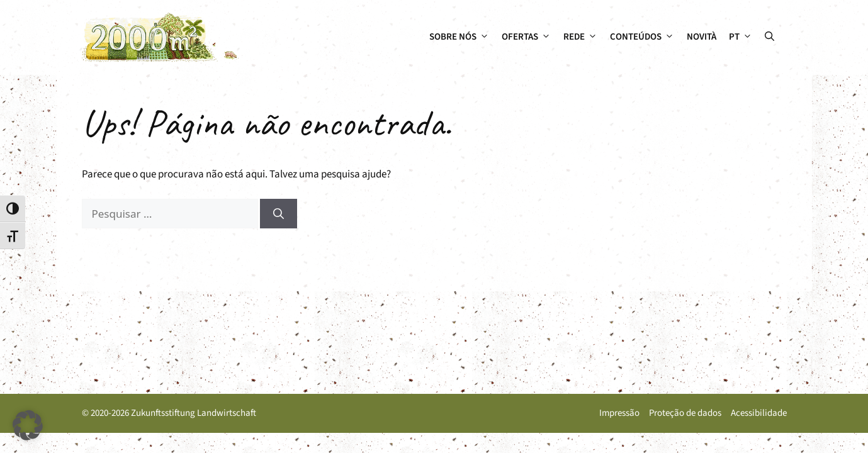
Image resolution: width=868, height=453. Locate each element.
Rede (583, 37)
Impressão (619, 413)
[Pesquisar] (279, 214)
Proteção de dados (685, 413)
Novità (702, 37)
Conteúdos (645, 37)
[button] (769, 37)
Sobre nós (462, 37)
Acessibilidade (759, 413)
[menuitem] (741, 37)
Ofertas (529, 37)
